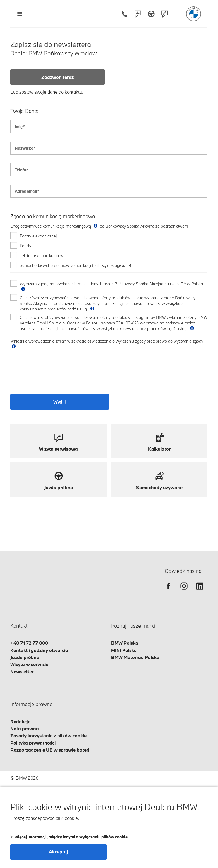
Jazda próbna (25, 657)
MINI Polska (124, 650)
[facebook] (168, 591)
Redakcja (21, 722)
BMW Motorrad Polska (135, 657)
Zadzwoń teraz (58, 77)
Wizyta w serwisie (29, 664)
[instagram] (184, 591)
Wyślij (60, 402)
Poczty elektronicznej (38, 236)
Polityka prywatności (33, 743)
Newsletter (22, 671)
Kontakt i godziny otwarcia (39, 650)
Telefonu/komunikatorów (42, 256)
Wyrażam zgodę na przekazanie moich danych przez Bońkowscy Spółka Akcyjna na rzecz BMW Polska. (112, 287)
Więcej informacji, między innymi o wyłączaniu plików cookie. (70, 837)
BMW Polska (125, 643)
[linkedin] (200, 591)
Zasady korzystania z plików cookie (48, 736)
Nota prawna (25, 729)
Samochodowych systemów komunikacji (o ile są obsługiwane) (76, 265)
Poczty (26, 246)
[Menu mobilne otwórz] (20, 14)
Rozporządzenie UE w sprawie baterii (50, 750)
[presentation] (53, 373)
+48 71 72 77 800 (29, 643)
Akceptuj (58, 852)
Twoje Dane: (24, 111)
